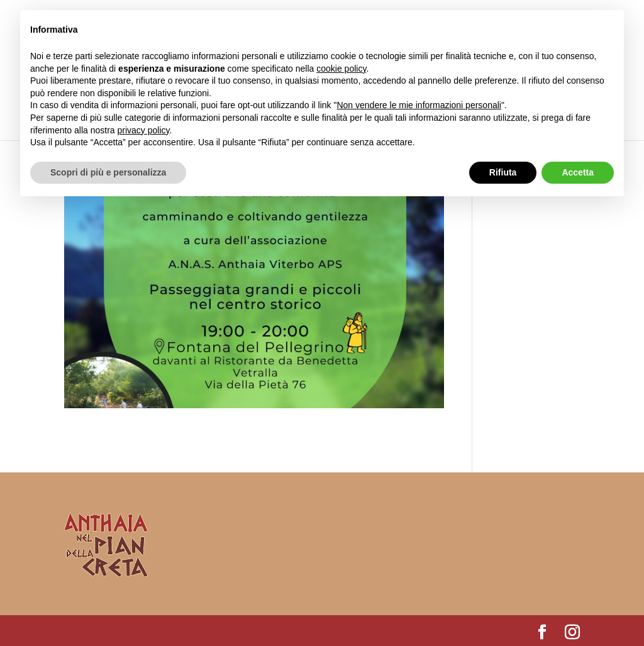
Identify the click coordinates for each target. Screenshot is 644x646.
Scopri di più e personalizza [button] (108, 172)
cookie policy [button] (341, 69)
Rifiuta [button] (503, 172)
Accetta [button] (578, 172)
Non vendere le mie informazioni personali (419, 105)
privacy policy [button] (144, 130)
